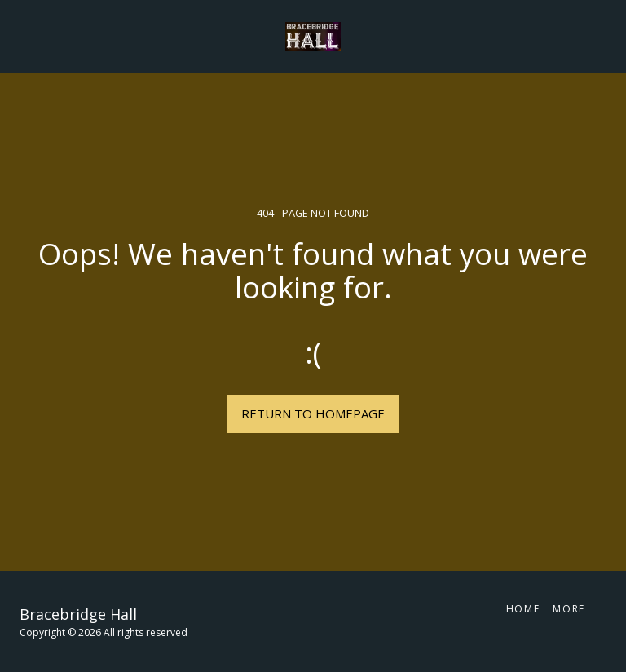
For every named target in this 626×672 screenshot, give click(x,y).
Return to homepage (313, 413)
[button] (18, 35)
